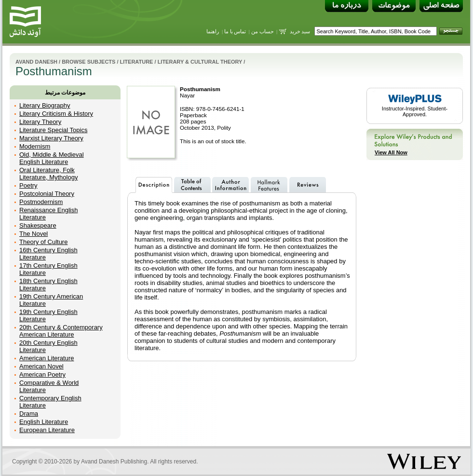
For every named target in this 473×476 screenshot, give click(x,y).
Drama (29, 414)
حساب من (263, 31)
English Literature (44, 422)
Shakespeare (38, 225)
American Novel (41, 366)
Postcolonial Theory (47, 194)
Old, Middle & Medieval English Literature (52, 158)
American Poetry (42, 374)
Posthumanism (200, 89)
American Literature (47, 358)
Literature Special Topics (53, 130)
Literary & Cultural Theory (200, 62)
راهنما (213, 31)
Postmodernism (41, 202)
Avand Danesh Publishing (114, 462)
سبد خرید (300, 31)
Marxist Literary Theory (51, 138)
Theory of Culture (43, 242)
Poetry (28, 185)
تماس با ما (235, 31)
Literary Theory (40, 122)
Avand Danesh (36, 62)
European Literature (47, 430)
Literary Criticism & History (56, 114)
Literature (137, 62)
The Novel (34, 234)
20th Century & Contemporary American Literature (61, 331)
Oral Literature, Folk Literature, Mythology (48, 174)
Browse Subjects (88, 62)
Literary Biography (45, 105)
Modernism (35, 146)
